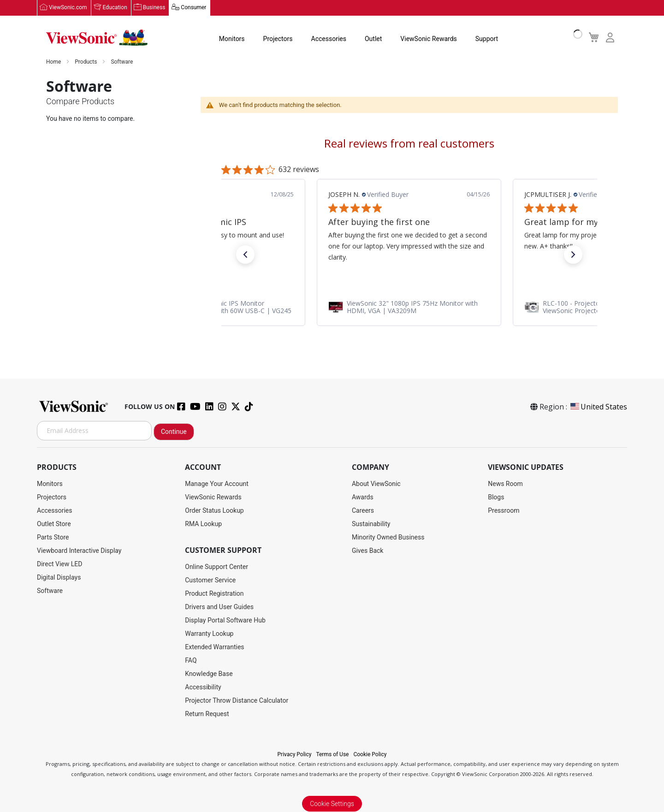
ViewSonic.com (68, 8)
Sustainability (371, 524)
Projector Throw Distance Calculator (237, 700)
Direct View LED (59, 564)
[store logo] (97, 38)
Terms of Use (332, 754)
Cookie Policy (370, 754)
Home (54, 62)
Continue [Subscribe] (174, 432)
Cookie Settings (332, 804)
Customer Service (210, 580)
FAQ (191, 660)
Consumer (193, 8)
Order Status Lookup (214, 510)
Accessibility (203, 687)
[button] (245, 255)
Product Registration (214, 593)
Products (86, 62)
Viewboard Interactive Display (79, 551)
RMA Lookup (203, 524)
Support (487, 39)
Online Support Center (216, 567)
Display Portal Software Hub (225, 620)
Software (50, 591)
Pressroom (504, 510)
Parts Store (53, 537)
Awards (363, 497)
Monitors (232, 39)
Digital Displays (59, 577)
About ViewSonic (376, 484)
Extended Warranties (214, 647)
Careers (363, 510)
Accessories (329, 39)
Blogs (496, 497)
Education (115, 8)
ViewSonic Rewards (428, 39)
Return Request (207, 714)
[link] (409, 307)
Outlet (373, 39)
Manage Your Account (217, 484)
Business (154, 8)
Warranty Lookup (209, 634)
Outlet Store (54, 524)
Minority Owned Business (388, 537)
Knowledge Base (209, 674)
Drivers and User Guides (219, 607)
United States (598, 407)
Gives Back (368, 551)
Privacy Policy (295, 754)
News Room (505, 484)
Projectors (278, 39)
